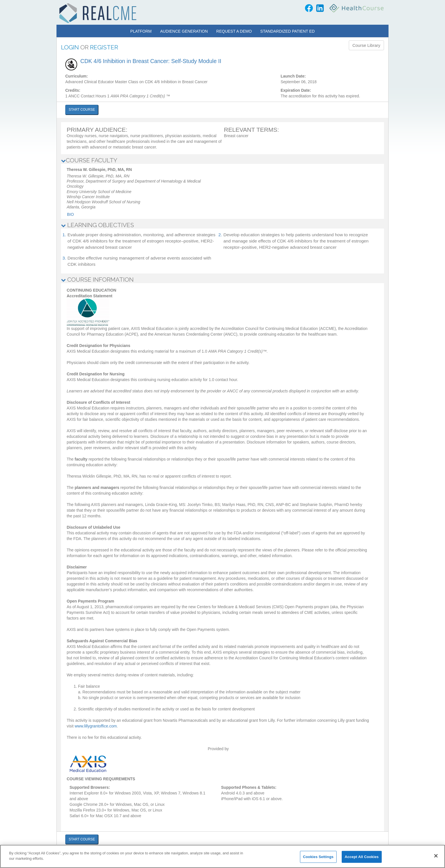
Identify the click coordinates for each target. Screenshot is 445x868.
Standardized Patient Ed (287, 31)
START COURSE (82, 110)
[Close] (436, 856)
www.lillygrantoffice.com (96, 726)
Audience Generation (184, 31)
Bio (70, 214)
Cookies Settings (318, 857)
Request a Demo (234, 31)
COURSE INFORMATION (97, 280)
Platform (141, 31)
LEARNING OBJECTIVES (97, 225)
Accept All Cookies (362, 857)
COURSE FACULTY (89, 160)
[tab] (222, 160)
